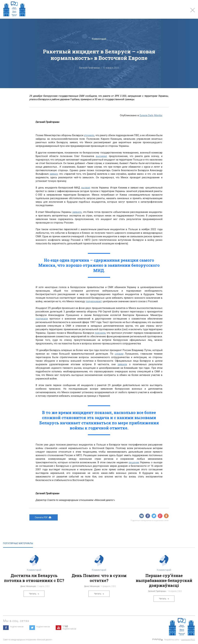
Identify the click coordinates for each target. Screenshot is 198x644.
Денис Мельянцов (28, 586)
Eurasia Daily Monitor (151, 115)
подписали (42, 319)
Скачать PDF (44, 518)
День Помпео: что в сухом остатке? (99, 578)
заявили (122, 364)
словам (119, 354)
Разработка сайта (172, 640)
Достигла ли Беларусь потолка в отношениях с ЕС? (34, 578)
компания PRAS (188, 640)
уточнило (89, 135)
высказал (101, 156)
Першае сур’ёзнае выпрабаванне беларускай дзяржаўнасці (164, 580)
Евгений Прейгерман (90, 68)
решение (134, 462)
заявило (77, 212)
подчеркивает (94, 301)
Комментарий (99, 39)
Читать (34, 594)
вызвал (86, 188)
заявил (54, 174)
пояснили (100, 333)
